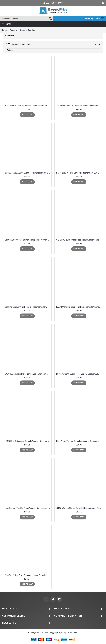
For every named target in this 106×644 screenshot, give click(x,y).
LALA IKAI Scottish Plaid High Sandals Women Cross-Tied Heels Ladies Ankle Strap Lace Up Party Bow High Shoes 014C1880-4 (28, 374)
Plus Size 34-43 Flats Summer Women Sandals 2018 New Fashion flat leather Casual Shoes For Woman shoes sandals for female (28, 575)
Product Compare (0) (21, 44)
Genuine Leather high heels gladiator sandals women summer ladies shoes (28, 307)
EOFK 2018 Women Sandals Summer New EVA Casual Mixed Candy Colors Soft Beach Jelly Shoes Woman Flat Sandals (79, 173)
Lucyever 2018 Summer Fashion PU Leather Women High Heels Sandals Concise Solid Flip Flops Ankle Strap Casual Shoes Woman (79, 374)
